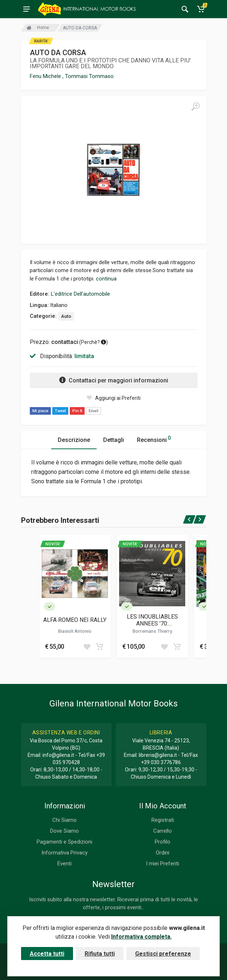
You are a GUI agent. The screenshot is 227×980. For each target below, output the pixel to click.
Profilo (163, 842)
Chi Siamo (64, 820)
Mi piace (40, 411)
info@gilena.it (58, 755)
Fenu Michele (46, 76)
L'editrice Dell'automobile (80, 294)
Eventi (64, 864)
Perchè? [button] (94, 342)
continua (106, 279)
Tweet (60, 411)
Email (94, 411)
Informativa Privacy (64, 853)
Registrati (163, 820)
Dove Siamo (64, 831)
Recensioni (154, 439)
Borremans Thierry (152, 631)
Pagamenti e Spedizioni (64, 842)
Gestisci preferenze (163, 954)
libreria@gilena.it (158, 755)
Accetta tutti (47, 954)
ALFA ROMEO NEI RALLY (75, 620)
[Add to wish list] (87, 647)
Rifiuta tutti (100, 954)
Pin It (77, 411)
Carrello (163, 831)
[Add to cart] (100, 647)
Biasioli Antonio (75, 631)
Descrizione (74, 440)
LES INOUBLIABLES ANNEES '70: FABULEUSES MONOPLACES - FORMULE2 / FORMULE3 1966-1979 (152, 620)
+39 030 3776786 (161, 762)
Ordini (163, 853)
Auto (66, 316)
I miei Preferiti (163, 864)
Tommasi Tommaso (89, 76)
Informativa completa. (141, 937)
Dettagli (114, 440)
